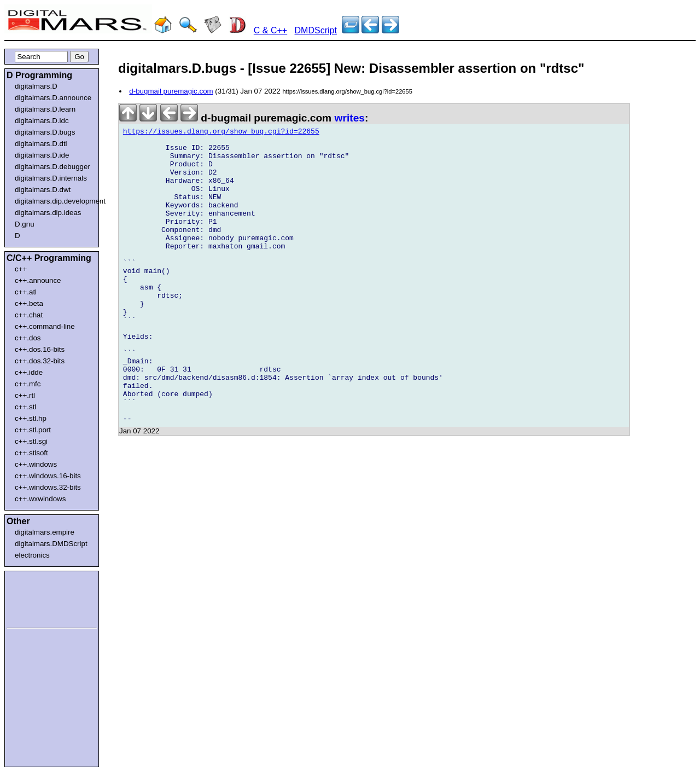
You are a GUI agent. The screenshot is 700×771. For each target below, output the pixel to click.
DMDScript (316, 30)
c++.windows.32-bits (48, 487)
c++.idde (29, 372)
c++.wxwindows (40, 499)
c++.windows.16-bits (48, 476)
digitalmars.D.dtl (41, 144)
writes (350, 118)
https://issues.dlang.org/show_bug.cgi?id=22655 (221, 133)
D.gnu (25, 224)
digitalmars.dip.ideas (48, 213)
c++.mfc (28, 384)
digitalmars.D (36, 86)
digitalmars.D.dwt (43, 190)
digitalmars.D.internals (51, 178)
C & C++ (270, 30)
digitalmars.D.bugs (45, 132)
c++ (21, 269)
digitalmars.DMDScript (51, 544)
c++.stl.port (33, 430)
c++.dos (28, 338)
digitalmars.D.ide (42, 155)
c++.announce (38, 280)
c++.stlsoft (31, 453)
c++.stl (25, 407)
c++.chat (29, 315)
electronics (32, 555)
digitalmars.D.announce (53, 98)
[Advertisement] (39, 598)
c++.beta (29, 303)
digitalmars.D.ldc (42, 121)
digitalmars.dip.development (54, 201)
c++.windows (36, 464)
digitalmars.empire (45, 532)
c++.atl (26, 292)
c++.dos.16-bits (40, 349)
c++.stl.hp (31, 418)
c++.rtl (25, 395)
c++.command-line (45, 326)
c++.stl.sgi (31, 441)
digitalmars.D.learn (45, 109)
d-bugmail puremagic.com (171, 91)
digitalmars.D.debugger (52, 167)
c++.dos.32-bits (40, 361)
